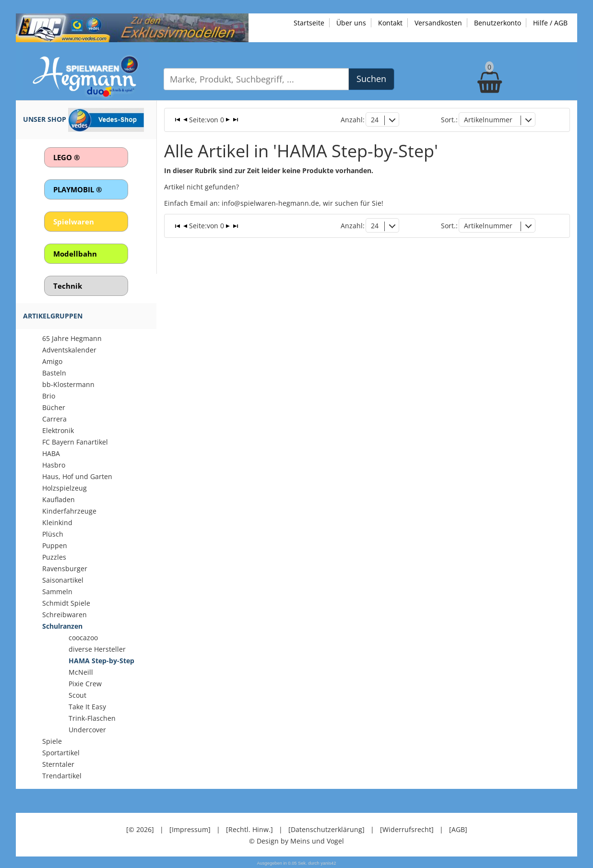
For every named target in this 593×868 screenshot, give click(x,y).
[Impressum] (190, 829)
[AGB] (458, 829)
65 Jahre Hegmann (72, 338)
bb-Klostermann (68, 384)
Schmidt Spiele (66, 603)
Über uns (351, 23)
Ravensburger (65, 569)
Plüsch (53, 534)
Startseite (309, 23)
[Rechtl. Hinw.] (249, 829)
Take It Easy (87, 707)
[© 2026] (140, 829)
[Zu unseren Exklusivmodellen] (132, 27)
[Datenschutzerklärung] (326, 829)
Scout (77, 695)
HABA (51, 453)
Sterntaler (58, 764)
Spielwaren (74, 222)
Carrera (54, 419)
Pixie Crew (85, 684)
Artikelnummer (488, 120)
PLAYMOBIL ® (77, 189)
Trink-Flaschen (92, 718)
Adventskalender (69, 350)
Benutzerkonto (498, 23)
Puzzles (54, 557)
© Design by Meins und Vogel (296, 841)
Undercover (87, 730)
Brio (49, 396)
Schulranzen (62, 626)
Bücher (54, 407)
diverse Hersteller (97, 649)
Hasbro (54, 465)
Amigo (52, 361)
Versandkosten (438, 23)
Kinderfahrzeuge (69, 511)
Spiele (52, 741)
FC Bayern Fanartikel (75, 442)
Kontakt (390, 23)
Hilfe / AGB (550, 23)
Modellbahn (75, 254)
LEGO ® (66, 157)
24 (375, 120)
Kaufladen (59, 499)
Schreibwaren (65, 615)
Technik (68, 286)
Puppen (55, 545)
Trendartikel (62, 776)
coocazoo (83, 638)
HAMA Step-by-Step (101, 661)
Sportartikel (61, 753)
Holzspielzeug (65, 488)
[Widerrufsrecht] (407, 829)
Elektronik (58, 430)
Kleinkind (57, 522)
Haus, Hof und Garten (77, 476)
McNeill (81, 672)
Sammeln (57, 592)
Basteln (54, 373)
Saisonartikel (63, 580)
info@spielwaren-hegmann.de (270, 203)
